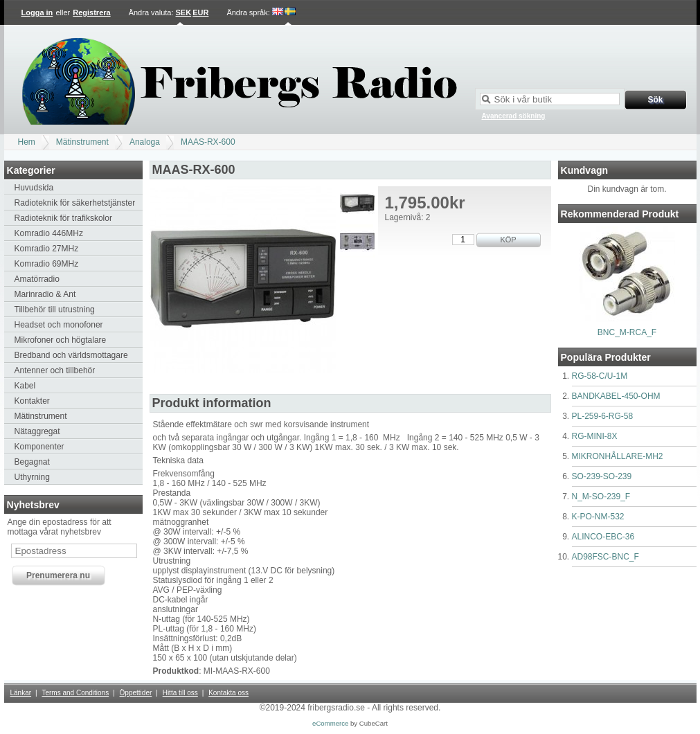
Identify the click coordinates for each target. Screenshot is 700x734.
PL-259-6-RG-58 (603, 416)
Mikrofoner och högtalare (61, 340)
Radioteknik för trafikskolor (63, 218)
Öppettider (136, 693)
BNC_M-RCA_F (627, 332)
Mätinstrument (82, 142)
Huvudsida (34, 188)
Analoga (145, 142)
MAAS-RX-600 (208, 142)
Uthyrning (32, 477)
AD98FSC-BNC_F (605, 557)
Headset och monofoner (59, 325)
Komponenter (39, 447)
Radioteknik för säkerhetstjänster (75, 203)
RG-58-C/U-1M (600, 376)
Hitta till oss (180, 693)
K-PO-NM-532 (598, 517)
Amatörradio (37, 279)
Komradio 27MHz (47, 249)
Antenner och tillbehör (55, 370)
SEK (184, 12)
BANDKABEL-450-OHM (616, 396)
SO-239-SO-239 (602, 476)
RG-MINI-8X (595, 436)
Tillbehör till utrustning (55, 310)
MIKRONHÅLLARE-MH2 (618, 456)
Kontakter (32, 401)
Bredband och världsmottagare (71, 355)
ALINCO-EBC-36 (603, 537)
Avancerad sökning (514, 116)
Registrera (91, 12)
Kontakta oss (228, 693)
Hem (27, 142)
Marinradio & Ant (45, 294)
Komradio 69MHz (47, 264)
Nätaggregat (37, 431)
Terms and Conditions (75, 693)
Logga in (37, 12)
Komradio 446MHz (49, 233)
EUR (200, 12)
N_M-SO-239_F (601, 496)
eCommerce (330, 723)
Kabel (25, 386)
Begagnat (32, 462)
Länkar (21, 693)
